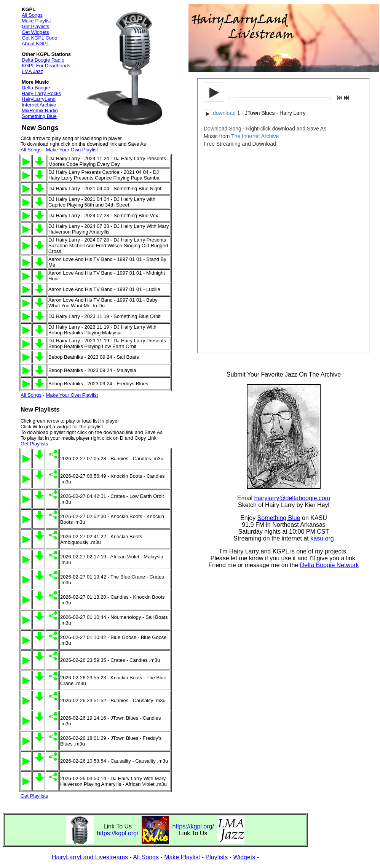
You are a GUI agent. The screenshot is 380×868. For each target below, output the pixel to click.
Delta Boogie (36, 88)
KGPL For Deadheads (46, 66)
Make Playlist (36, 21)
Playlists (217, 857)
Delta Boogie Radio (43, 60)
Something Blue (39, 116)
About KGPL (35, 44)
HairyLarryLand (39, 99)
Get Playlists (35, 26)
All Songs (32, 15)
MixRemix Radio (40, 110)
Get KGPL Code (39, 38)
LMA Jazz (32, 71)
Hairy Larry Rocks (41, 93)
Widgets (244, 857)
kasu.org (322, 538)
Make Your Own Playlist (72, 150)
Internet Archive (39, 105)
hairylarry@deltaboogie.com (292, 498)
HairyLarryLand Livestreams (90, 857)
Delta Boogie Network (330, 565)
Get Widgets (35, 32)
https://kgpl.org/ (117, 833)
